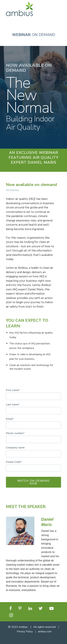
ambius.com (45, 632)
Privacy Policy (25, 632)
